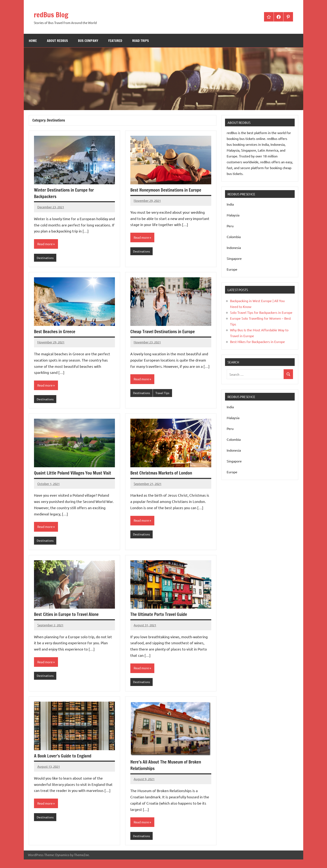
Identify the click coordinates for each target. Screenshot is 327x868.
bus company (88, 41)
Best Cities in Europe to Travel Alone (68, 622)
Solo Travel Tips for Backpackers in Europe (261, 312)
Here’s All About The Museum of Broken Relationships (168, 773)
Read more (45, 244)
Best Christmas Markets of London (163, 474)
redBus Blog (55, 14)
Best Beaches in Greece (56, 332)
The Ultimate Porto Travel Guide (160, 622)
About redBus (57, 41)
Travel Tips (164, 394)
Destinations (46, 258)
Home (33, 41)
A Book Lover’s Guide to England (64, 764)
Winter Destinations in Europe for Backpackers (66, 193)
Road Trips (141, 41)
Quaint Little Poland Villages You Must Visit (70, 477)
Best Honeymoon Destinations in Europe (168, 190)
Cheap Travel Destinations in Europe (164, 332)
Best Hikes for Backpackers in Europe (257, 342)
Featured (115, 41)
